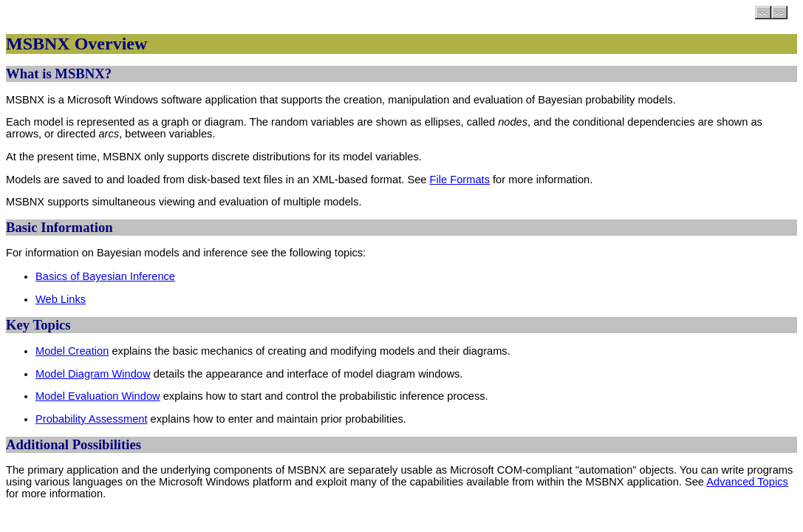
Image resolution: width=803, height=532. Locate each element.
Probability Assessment (92, 419)
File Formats (460, 180)
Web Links (61, 299)
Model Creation (72, 351)
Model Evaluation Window (98, 396)
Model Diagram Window (93, 374)
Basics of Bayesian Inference (105, 276)
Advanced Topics (747, 482)
